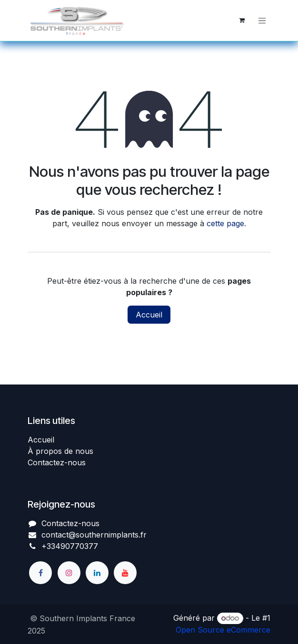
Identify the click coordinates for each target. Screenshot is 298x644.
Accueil (149, 315)
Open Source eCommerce (223, 630)
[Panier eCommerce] (242, 20)
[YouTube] (125, 573)
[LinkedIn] (97, 573)
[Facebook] (40, 573)
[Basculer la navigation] (262, 20)
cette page (225, 223)
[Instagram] (69, 573)
